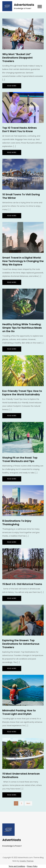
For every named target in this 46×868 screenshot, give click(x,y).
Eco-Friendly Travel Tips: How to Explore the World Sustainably (22, 393)
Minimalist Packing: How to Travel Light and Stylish (19, 712)
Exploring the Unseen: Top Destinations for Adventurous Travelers (21, 644)
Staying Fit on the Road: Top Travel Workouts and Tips (20, 459)
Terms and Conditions (17, 866)
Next (28, 803)
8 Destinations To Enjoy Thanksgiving (17, 523)
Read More (12, 86)
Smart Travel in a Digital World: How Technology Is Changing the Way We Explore (23, 261)
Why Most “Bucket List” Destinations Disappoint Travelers (17, 58)
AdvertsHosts (24, 5)
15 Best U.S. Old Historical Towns (22, 584)
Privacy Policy (32, 866)
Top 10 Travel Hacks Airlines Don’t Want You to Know (20, 130)
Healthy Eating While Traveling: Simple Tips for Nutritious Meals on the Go (22, 328)
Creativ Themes (27, 861)
